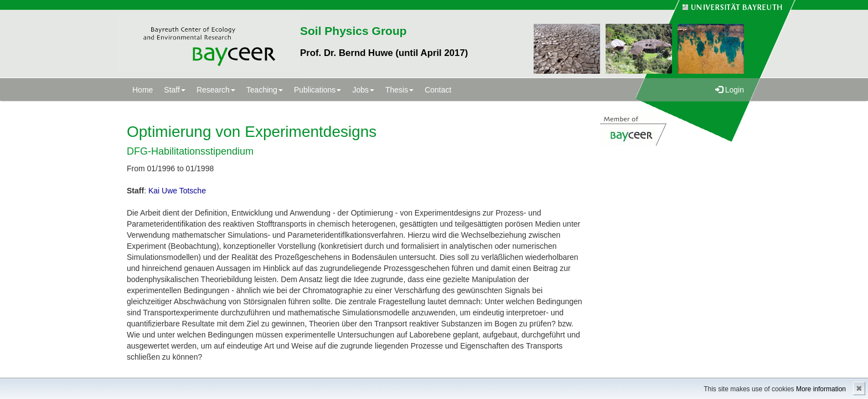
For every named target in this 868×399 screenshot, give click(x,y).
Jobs (363, 90)
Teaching (265, 90)
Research (216, 90)
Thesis (399, 90)
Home (143, 90)
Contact (438, 90)
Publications (318, 90)
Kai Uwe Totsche (177, 191)
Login (730, 90)
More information (821, 389)
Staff (175, 90)
